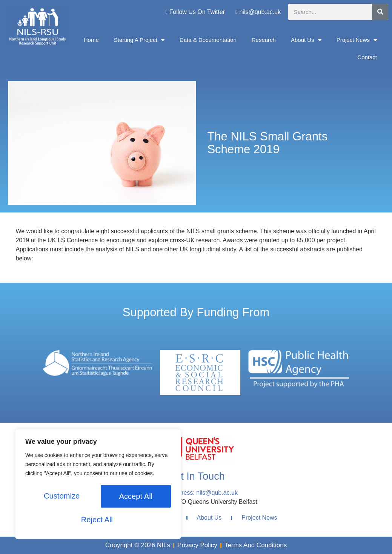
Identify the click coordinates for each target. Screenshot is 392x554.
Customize (61, 497)
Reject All (134, 497)
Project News (357, 40)
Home (91, 40)
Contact (367, 57)
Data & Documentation (208, 40)
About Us (306, 40)
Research (264, 40)
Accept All (98, 520)
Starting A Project (139, 40)
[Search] (380, 12)
